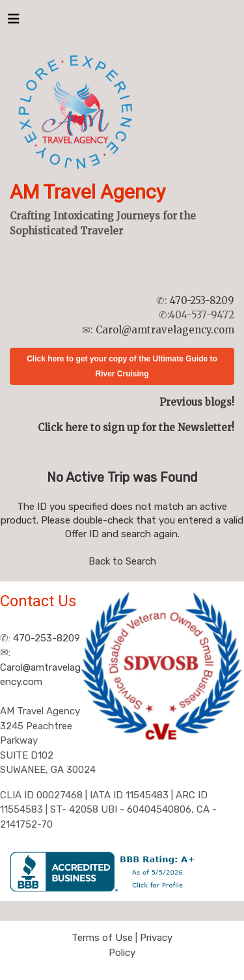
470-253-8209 (202, 301)
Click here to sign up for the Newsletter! (136, 427)
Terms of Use (102, 938)
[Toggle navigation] (14, 22)
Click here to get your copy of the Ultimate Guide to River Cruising (122, 366)
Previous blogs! (197, 402)
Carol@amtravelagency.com (165, 330)
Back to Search (122, 561)
